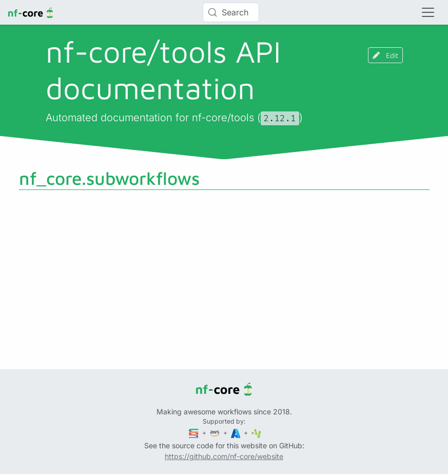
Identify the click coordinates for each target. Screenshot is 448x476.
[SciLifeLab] (256, 433)
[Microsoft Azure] (237, 433)
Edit (385, 55)
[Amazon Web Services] (216, 433)
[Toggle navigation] (428, 12)
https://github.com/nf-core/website (224, 456)
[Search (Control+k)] (231, 12)
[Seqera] (194, 433)
